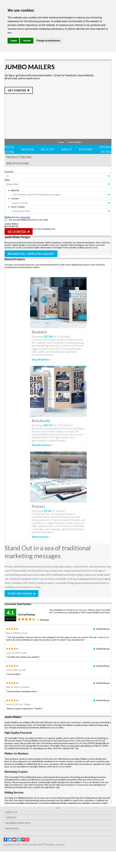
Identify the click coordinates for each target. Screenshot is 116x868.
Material (15, 190)
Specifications (18, 163)
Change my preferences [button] (48, 41)
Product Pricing (19, 157)
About (67, 149)
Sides (7, 180)
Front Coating (18, 207)
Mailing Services (12, 217)
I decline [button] (27, 41)
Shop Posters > (41, 537)
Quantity (9, 172)
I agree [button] (13, 41)
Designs (28, 149)
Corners (15, 198)
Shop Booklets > (42, 360)
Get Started (17, 90)
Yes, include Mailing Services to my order (28, 220)
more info (25, 217)
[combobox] (58, 176)
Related (48, 149)
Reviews (86, 149)
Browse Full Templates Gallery (31, 254)
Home (61, 142)
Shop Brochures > (42, 445)
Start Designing (20, 593)
